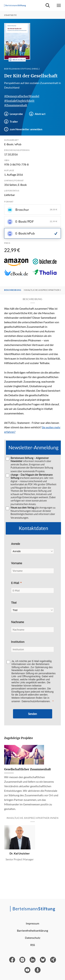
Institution (18, 642)
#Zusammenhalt (16, 105)
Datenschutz (33, 938)
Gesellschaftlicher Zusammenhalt (28, 769)
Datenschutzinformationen (36, 701)
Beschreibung (13, 290)
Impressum (32, 923)
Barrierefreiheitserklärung (32, 930)
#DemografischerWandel (22, 96)
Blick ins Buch (17, 60)
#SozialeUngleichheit (19, 101)
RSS (33, 945)
